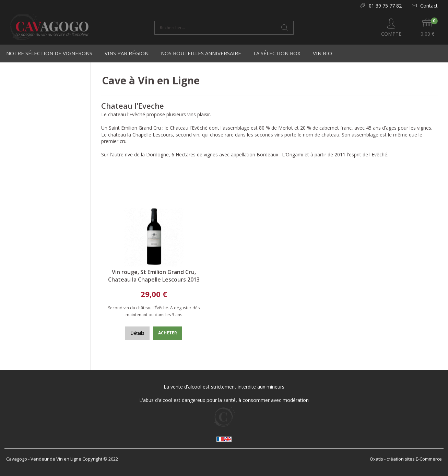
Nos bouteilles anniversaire (201, 53)
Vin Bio (322, 53)
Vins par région (127, 53)
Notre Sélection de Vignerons (49, 53)
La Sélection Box (277, 53)
